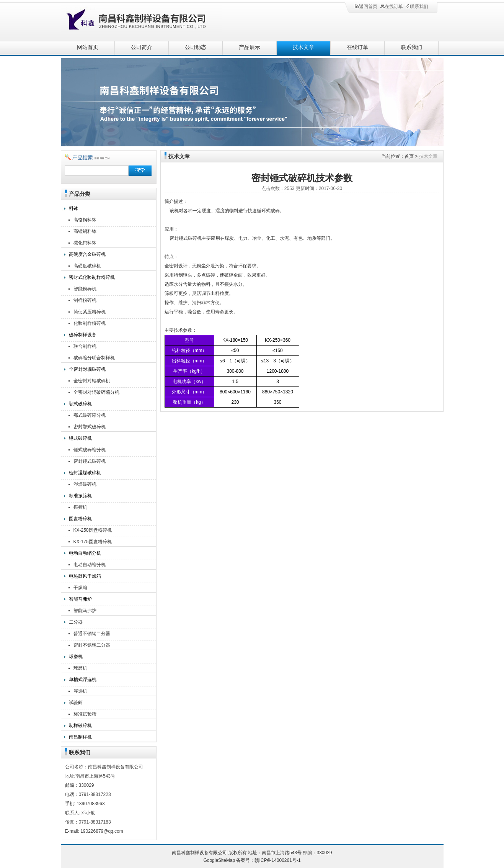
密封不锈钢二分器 (92, 645)
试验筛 (76, 703)
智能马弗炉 (80, 599)
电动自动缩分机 (85, 553)
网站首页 (88, 47)
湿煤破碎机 (85, 484)
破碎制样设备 (83, 335)
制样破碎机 (80, 726)
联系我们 (417, 7)
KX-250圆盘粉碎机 (93, 530)
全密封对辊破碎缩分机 (96, 392)
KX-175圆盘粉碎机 (93, 542)
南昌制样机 (80, 737)
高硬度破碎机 (87, 266)
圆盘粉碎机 (80, 519)
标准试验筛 (85, 714)
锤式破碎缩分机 (90, 450)
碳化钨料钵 (85, 243)
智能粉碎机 (85, 289)
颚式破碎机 (80, 404)
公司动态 (196, 47)
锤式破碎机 (80, 438)
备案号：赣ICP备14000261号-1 (268, 860)
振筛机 (80, 507)
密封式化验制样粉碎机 (92, 277)
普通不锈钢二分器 (92, 634)
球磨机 (76, 657)
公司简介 (142, 47)
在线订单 (391, 7)
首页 (409, 156)
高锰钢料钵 (85, 231)
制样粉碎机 (85, 300)
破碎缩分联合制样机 (94, 358)
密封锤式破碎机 (90, 461)
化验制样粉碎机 (90, 323)
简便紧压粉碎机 (90, 312)
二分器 (76, 622)
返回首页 (366, 7)
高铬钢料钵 (85, 220)
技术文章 (303, 47)
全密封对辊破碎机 (87, 369)
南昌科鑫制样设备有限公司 (145, 20)
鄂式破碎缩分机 (90, 415)
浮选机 (80, 691)
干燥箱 (80, 588)
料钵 (73, 208)
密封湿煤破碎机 (85, 473)
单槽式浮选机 (83, 680)
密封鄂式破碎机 (90, 427)
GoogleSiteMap (219, 860)
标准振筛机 (80, 496)
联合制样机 (85, 346)
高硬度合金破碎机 (87, 254)
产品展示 (250, 47)
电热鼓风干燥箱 (85, 576)
